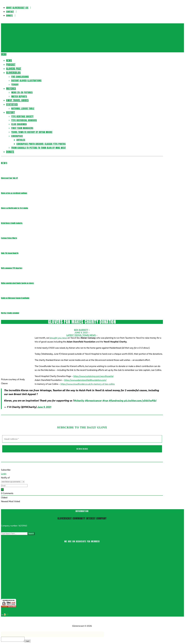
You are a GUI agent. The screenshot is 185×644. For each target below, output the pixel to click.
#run (105, 401)
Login (4, 474)
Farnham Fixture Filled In (9, 238)
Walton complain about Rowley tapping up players (17, 283)
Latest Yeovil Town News (81, 335)
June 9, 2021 (44, 407)
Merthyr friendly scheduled (10, 313)
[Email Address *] (82, 439)
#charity (79, 401)
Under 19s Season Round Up (10, 253)
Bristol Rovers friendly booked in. (12, 223)
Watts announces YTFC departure (12, 268)
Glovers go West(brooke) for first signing (15, 208)
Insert (28, 641)
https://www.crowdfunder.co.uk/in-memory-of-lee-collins (88, 384)
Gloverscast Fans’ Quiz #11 (9, 178)
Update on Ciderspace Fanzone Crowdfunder (15, 298)
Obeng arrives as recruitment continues (14, 193)
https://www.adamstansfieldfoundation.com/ (85, 380)
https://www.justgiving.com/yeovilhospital (93, 376)
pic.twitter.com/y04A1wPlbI (140, 401)
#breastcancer (93, 401)
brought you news (58, 338)
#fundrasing (116, 401)
